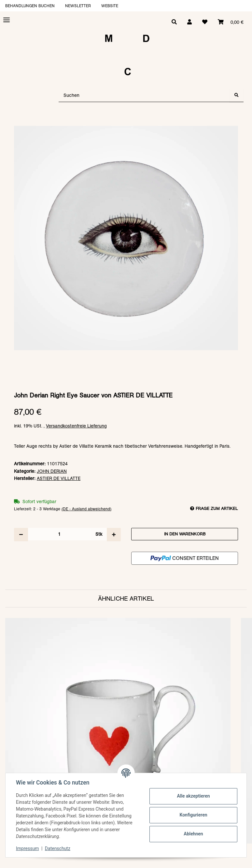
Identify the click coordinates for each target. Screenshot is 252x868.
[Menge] (59, 534)
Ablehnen (193, 834)
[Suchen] (144, 95)
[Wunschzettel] (205, 22)
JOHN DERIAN (52, 471)
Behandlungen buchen (30, 6)
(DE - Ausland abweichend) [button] (86, 509)
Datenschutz (58, 848)
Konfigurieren (193, 815)
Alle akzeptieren (193, 796)
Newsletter (78, 6)
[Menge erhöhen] (114, 534)
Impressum (27, 848)
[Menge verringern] (21, 534)
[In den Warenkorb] (126, 123)
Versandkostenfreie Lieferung (76, 426)
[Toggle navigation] (7, 20)
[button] (189, 22)
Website (110, 6)
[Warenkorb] (231, 22)
